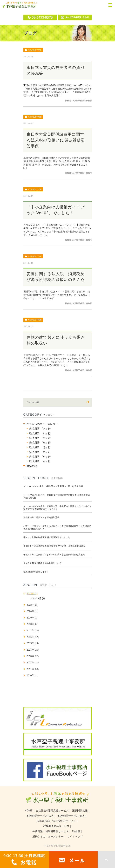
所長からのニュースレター (42, 424)
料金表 (76, 831)
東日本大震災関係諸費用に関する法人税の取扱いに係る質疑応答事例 (56, 140)
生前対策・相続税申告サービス (51, 831)
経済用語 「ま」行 (40, 452)
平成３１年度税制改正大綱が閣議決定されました (47, 537)
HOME (29, 811)
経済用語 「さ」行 (40, 438)
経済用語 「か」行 (40, 433)
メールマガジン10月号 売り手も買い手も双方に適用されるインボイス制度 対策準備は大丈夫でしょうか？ (57, 508)
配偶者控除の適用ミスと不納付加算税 (41, 517)
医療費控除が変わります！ (36, 572)
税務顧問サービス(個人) (72, 816)
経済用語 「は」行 (40, 447)
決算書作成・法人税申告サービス (56, 821)
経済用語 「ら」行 (40, 461)
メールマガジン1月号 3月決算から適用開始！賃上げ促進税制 (53, 486)
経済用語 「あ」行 (40, 429)
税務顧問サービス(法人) (41, 816)
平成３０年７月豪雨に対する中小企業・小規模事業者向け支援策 (54, 555)
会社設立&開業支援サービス (52, 811)
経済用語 (32, 466)
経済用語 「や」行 (40, 457)
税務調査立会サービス (56, 826)
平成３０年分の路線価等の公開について (42, 563)
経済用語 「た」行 (40, 443)
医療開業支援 (80, 811)
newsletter (35, 50)
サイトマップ (75, 836)
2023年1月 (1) (38, 598)
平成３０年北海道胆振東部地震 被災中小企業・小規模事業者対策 (54, 546)
